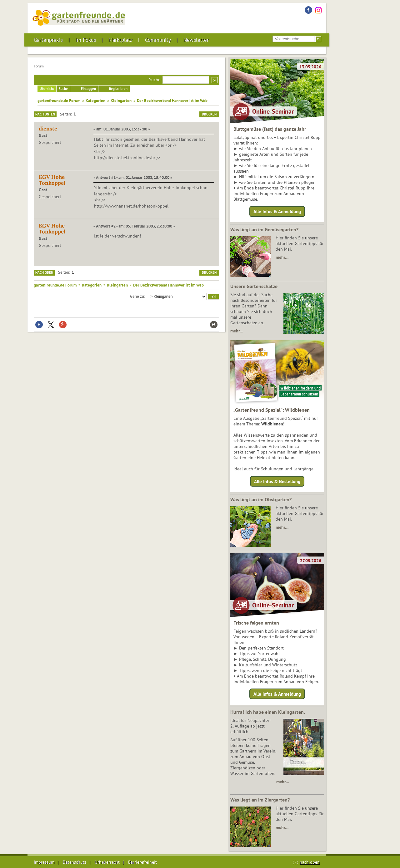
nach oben (310, 862)
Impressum (44, 862)
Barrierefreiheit (142, 862)
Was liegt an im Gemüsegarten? (264, 229)
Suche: (155, 80)
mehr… (282, 257)
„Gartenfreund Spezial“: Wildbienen (272, 410)
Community (158, 40)
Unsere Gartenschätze (254, 286)
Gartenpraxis (48, 40)
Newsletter (196, 40)
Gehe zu (137, 296)
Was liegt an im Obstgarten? (261, 499)
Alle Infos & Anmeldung (277, 211)
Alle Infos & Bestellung (277, 481)
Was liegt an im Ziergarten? (260, 800)
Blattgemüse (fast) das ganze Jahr (270, 129)
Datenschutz (75, 862)
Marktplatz (120, 40)
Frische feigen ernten (256, 623)
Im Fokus (86, 40)
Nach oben (44, 272)
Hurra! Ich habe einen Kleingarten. (268, 712)
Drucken (209, 114)
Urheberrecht (107, 862)
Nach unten (45, 114)
